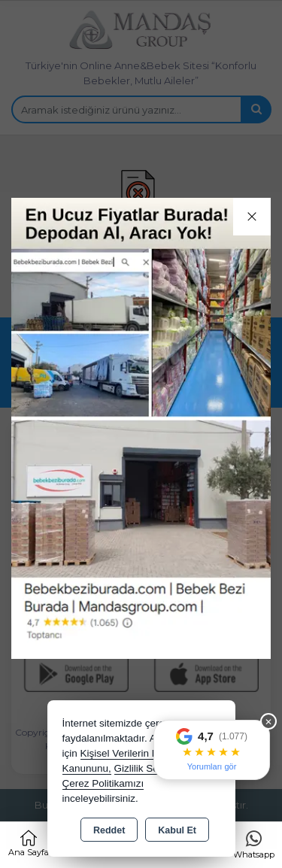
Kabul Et (177, 830)
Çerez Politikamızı (103, 783)
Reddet (109, 830)
